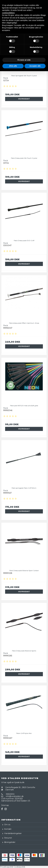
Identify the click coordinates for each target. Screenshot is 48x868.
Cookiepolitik (19, 867)
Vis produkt (24, 99)
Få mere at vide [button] (24, 60)
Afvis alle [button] (13, 66)
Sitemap (5, 805)
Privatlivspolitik (7, 867)
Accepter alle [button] (35, 66)
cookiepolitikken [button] (8, 13)
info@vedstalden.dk (15, 796)
